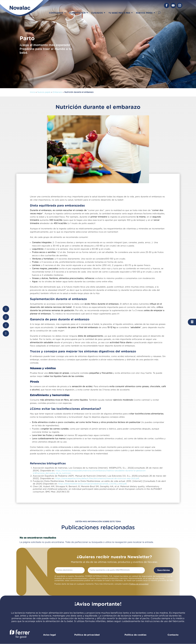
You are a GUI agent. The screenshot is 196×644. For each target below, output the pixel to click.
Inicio (33, 92)
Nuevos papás (44, 92)
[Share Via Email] (6, 333)
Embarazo (57, 92)
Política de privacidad (139, 584)
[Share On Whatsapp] (6, 325)
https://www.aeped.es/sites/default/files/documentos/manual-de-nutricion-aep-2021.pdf (97, 479)
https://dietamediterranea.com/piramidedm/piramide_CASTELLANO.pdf (92, 484)
